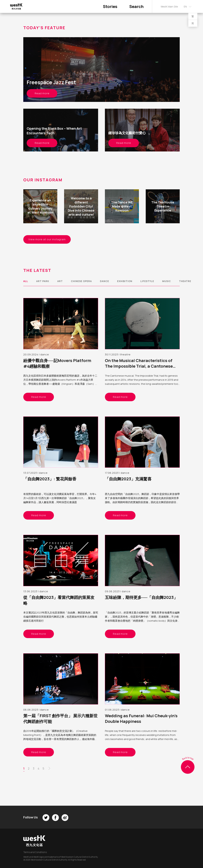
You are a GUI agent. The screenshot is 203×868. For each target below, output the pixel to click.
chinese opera (81, 281)
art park (43, 281)
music (167, 281)
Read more (42, 93)
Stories (110, 6)
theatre (185, 281)
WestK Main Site (169, 7)
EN (185, 7)
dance (104, 281)
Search (136, 6)
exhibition (125, 281)
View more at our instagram (47, 239)
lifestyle (147, 281)
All (26, 281)
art (60, 281)
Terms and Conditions (35, 852)
